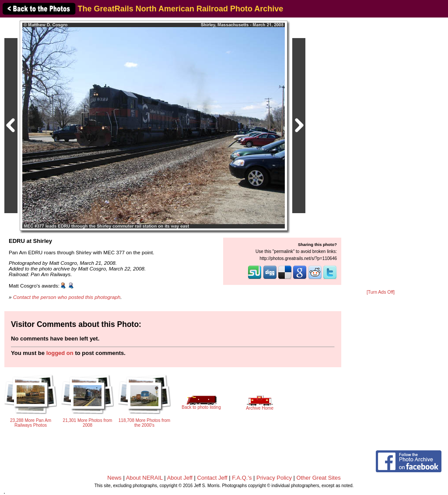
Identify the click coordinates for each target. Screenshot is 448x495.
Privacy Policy (274, 478)
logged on (60, 353)
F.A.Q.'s (242, 478)
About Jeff (180, 478)
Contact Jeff (212, 478)
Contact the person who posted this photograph (67, 297)
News (114, 478)
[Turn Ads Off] (381, 292)
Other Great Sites (319, 478)
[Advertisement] (381, 154)
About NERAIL (144, 478)
